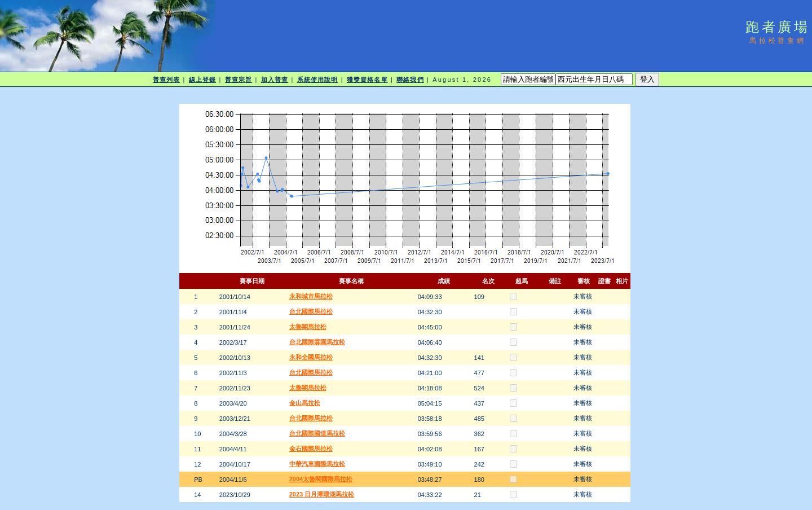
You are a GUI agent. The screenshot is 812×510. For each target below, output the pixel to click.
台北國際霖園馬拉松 (317, 342)
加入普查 (275, 80)
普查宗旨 (239, 80)
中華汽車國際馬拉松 (317, 464)
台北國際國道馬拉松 (317, 433)
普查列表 (166, 80)
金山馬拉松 (305, 403)
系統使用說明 (318, 80)
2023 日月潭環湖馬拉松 (322, 494)
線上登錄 (202, 80)
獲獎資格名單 (367, 80)
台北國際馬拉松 (311, 311)
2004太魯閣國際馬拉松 (321, 479)
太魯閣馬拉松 (308, 327)
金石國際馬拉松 (311, 449)
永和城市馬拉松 (311, 296)
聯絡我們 (410, 80)
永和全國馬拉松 (311, 357)
